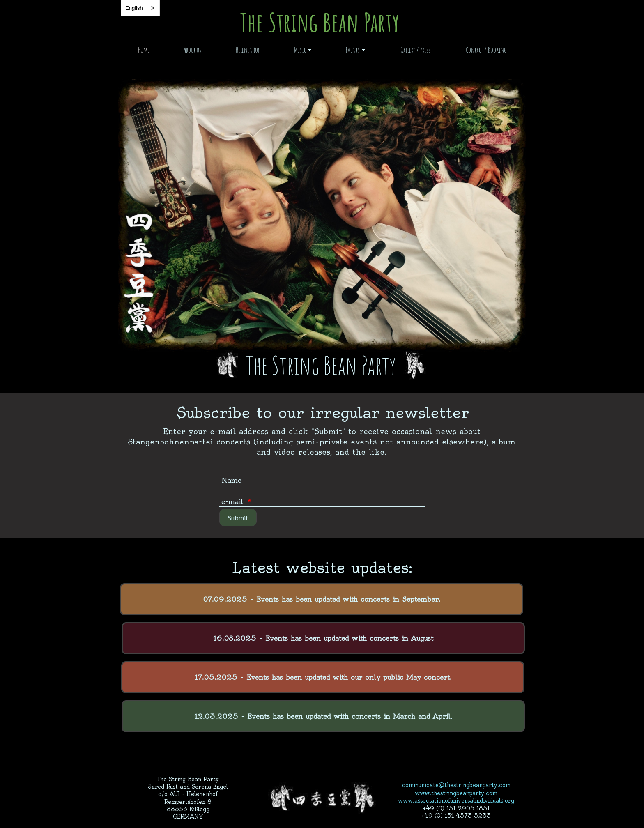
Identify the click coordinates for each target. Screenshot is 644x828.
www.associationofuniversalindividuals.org (456, 800)
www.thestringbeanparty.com (456, 793)
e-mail (236, 501)
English (134, 8)
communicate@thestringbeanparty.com (456, 785)
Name (231, 480)
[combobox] (140, 8)
